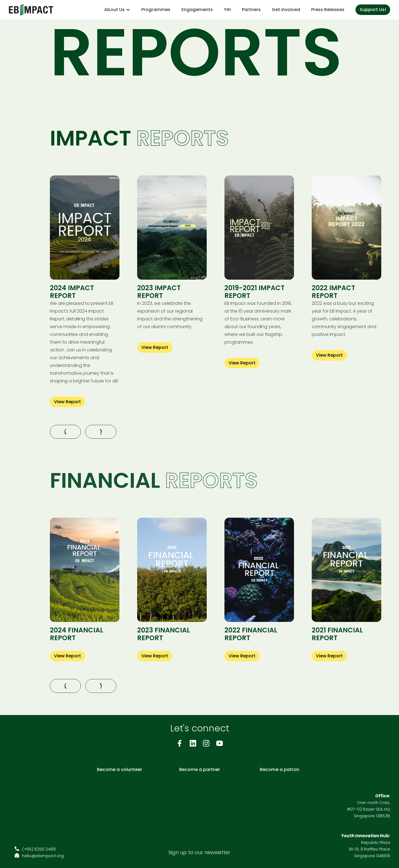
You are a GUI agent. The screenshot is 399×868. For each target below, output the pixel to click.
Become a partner (200, 769)
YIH (227, 10)
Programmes (156, 10)
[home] (31, 10)
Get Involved (286, 10)
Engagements (197, 10)
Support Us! (373, 10)
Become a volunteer (120, 769)
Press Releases (328, 10)
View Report (67, 402)
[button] (117, 10)
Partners (251, 10)
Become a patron (280, 769)
